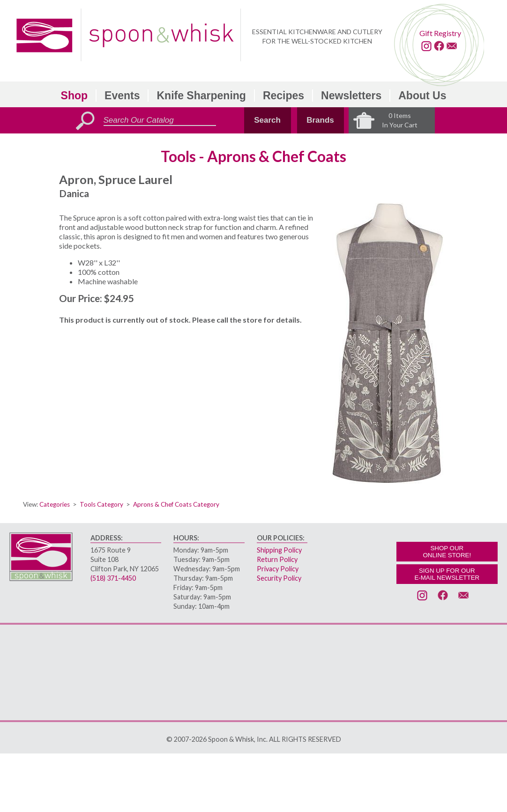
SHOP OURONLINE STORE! (447, 552)
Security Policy (279, 578)
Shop (75, 96)
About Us (422, 96)
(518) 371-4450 (113, 578)
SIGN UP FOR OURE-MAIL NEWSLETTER (447, 574)
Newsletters (351, 96)
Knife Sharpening (201, 96)
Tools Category (101, 504)
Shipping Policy (279, 550)
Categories (55, 504)
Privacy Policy (278, 569)
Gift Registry (440, 33)
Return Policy (277, 559)
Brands (320, 120)
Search (267, 120)
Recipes (283, 96)
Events (122, 96)
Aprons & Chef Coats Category (176, 504)
